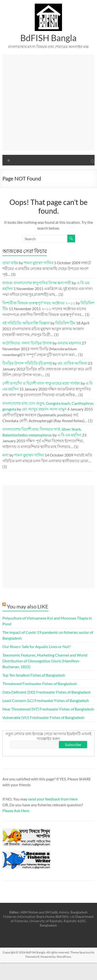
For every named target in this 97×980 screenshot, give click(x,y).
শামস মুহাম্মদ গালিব (38, 263)
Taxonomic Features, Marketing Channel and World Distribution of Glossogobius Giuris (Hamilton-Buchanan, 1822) (45, 661)
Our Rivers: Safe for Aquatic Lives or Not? (36, 647)
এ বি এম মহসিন (69, 435)
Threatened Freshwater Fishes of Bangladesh (40, 684)
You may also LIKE (28, 606)
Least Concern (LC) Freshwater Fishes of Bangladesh (46, 700)
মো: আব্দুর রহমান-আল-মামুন (44, 409)
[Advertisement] (48, 102)
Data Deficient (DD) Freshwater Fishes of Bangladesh (47, 692)
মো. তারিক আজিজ (72, 363)
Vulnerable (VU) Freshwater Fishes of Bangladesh (43, 717)
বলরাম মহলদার (69, 343)
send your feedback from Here (53, 799)
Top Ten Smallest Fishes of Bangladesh (34, 675)
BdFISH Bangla (48, 38)
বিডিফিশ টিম (65, 323)
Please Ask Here (16, 811)
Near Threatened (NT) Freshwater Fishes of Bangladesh (48, 709)
